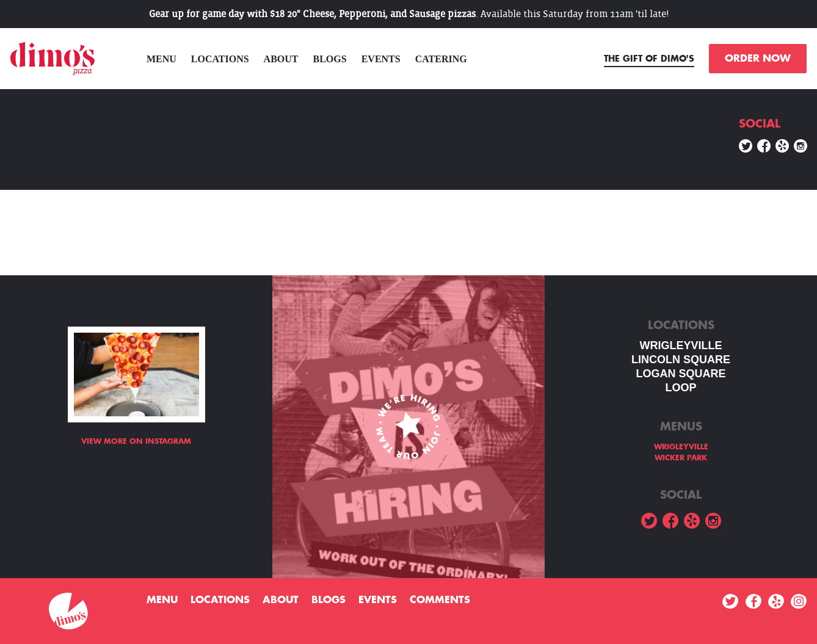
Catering (441, 59)
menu (162, 59)
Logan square (681, 374)
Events (381, 59)
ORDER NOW (758, 59)
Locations (220, 59)
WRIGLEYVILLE (681, 346)
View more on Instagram (136, 441)
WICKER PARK (681, 458)
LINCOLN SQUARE (681, 360)
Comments (440, 600)
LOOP (681, 388)
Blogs (330, 59)
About (281, 59)
